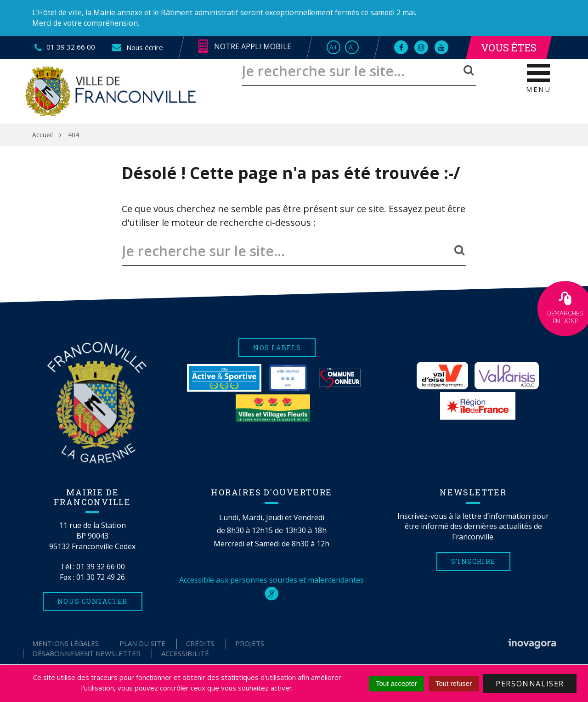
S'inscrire (473, 561)
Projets (250, 643)
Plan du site (142, 643)
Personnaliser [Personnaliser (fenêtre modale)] (530, 684)
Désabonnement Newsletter (87, 653)
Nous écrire (137, 47)
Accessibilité (185, 653)
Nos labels (277, 348)
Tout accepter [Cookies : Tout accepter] (396, 683)
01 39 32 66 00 (101, 567)
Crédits (200, 643)
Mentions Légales (65, 643)
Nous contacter (93, 601)
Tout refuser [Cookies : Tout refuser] (454, 683)
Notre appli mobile (245, 47)
